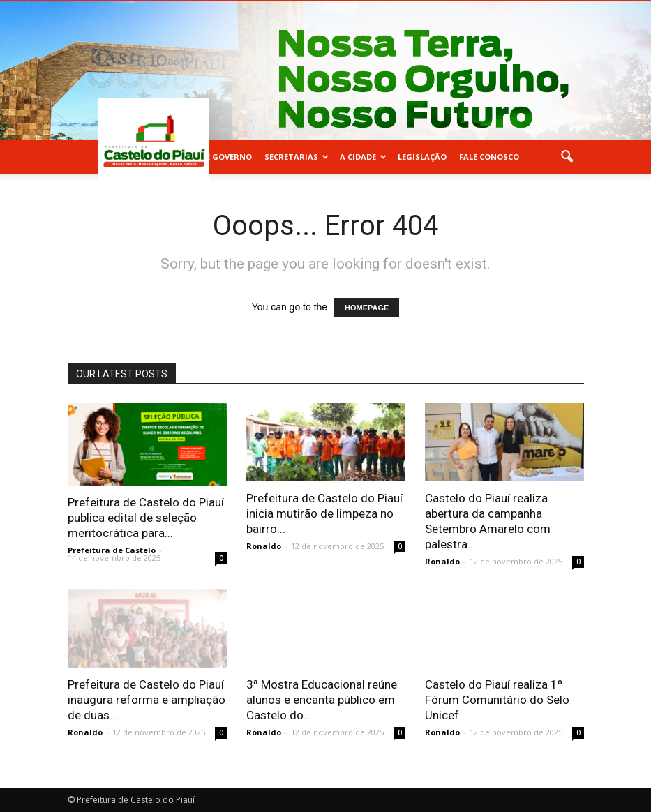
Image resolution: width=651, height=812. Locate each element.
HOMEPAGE (367, 308)
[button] (567, 157)
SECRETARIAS (297, 157)
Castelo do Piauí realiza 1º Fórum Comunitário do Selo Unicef (497, 700)
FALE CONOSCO (489, 157)
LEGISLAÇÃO (422, 157)
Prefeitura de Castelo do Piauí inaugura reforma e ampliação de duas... (147, 700)
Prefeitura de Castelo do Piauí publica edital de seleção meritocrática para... (146, 518)
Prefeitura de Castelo (112, 550)
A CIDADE (363, 157)
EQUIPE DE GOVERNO (211, 157)
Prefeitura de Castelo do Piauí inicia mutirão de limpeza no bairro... (324, 513)
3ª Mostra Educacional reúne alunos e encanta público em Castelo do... (322, 700)
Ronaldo (264, 546)
